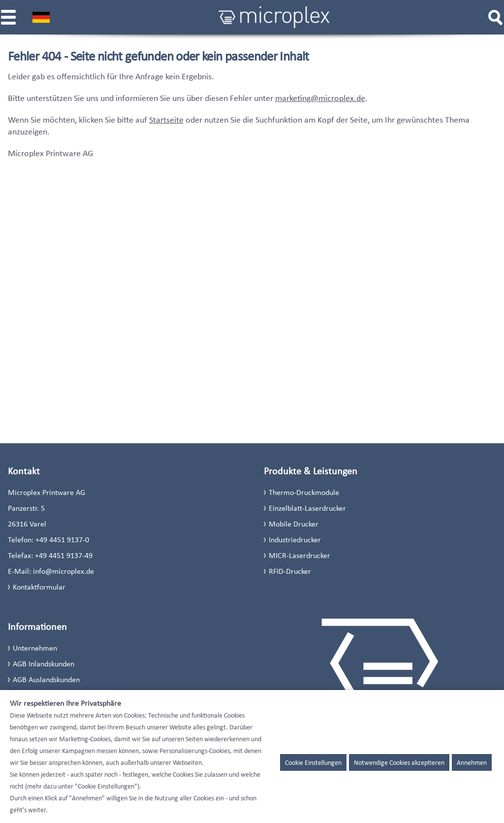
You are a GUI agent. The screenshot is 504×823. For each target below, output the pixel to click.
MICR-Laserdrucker (299, 555)
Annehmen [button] (472, 762)
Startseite (166, 120)
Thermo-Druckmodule (304, 492)
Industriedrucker (295, 540)
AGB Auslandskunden (46, 679)
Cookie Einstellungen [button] (313, 762)
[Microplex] (274, 17)
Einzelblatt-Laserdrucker (307, 508)
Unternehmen (35, 648)
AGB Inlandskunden (44, 664)
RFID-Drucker (290, 571)
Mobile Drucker (294, 524)
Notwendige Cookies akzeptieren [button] (399, 762)
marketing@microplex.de (320, 98)
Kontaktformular (39, 587)
